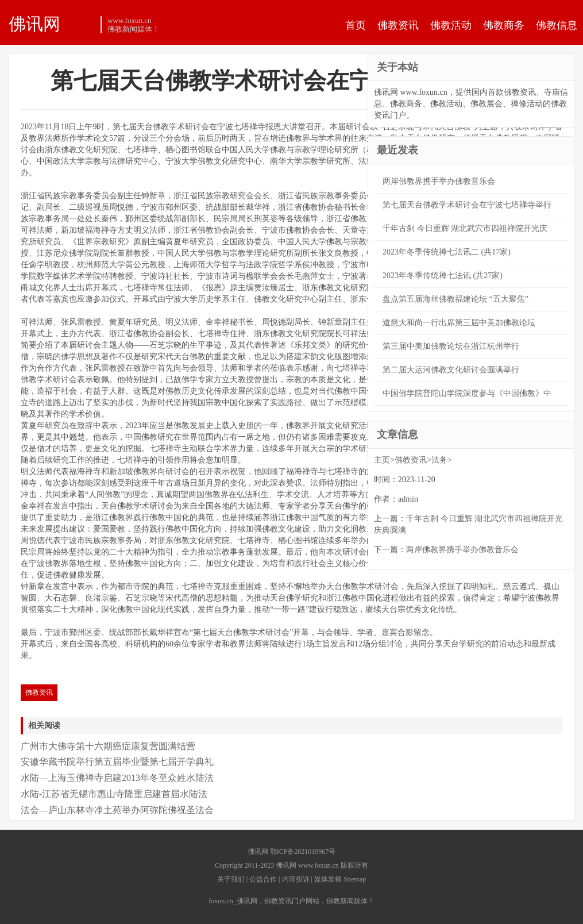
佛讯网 (34, 24)
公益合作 (263, 879)
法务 (439, 460)
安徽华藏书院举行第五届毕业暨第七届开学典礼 (117, 762)
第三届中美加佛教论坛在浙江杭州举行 (451, 346)
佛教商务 (504, 25)
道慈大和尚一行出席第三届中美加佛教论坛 (459, 323)
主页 (382, 460)
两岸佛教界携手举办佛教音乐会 (439, 181)
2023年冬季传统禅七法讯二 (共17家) (447, 252)
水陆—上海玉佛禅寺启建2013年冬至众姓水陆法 (117, 778)
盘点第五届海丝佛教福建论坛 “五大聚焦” (455, 299)
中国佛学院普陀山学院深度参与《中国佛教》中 (467, 393)
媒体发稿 (328, 879)
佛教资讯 (398, 25)
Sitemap (355, 879)
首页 (356, 25)
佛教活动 (451, 25)
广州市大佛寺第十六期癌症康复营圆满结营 (108, 746)
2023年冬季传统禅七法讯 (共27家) (443, 276)
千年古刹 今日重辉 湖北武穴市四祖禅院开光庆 (465, 228)
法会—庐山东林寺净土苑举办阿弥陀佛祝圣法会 (117, 810)
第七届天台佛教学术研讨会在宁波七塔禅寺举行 (467, 205)
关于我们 (231, 879)
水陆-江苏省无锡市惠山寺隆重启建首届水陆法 (114, 794)
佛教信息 (557, 25)
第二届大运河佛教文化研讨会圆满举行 (451, 370)
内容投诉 (296, 879)
